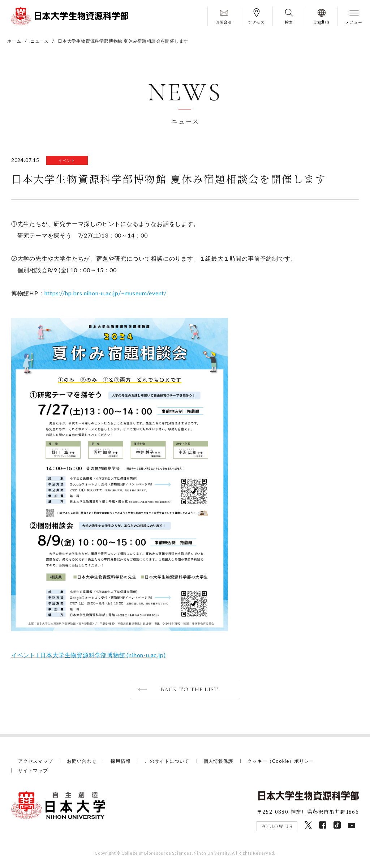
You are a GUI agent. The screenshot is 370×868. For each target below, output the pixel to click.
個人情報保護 (218, 761)
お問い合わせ (82, 761)
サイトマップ (33, 770)
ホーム (14, 41)
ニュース (40, 41)
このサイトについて (167, 761)
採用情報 (121, 761)
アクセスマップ (36, 761)
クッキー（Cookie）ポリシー (281, 761)
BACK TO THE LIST (190, 689)
